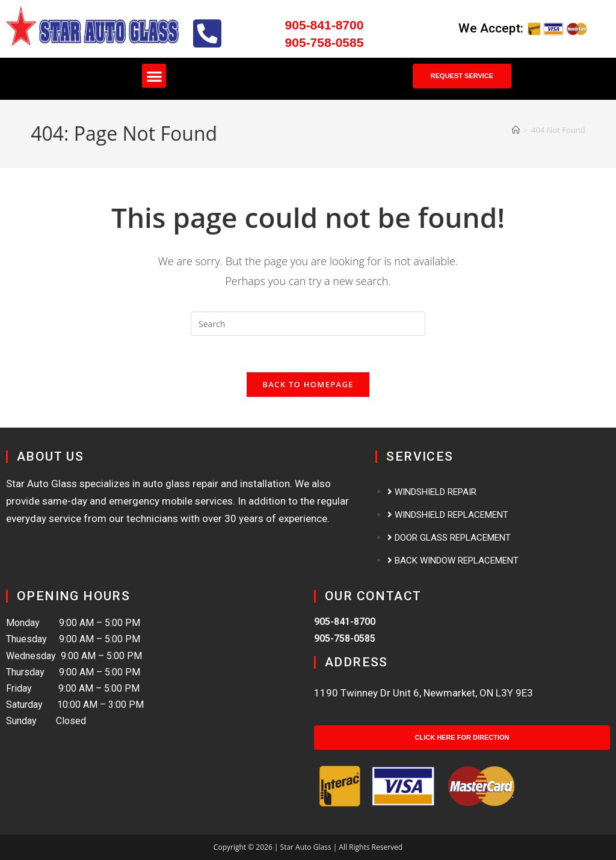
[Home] (516, 130)
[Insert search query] (308, 324)
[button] (154, 76)
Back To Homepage (308, 384)
